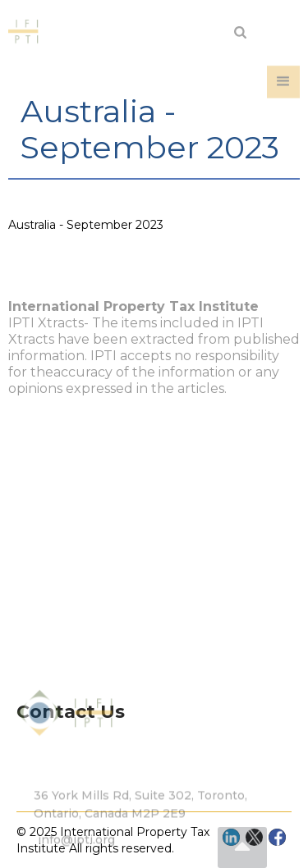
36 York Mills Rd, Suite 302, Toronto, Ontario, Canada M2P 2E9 (140, 832)
